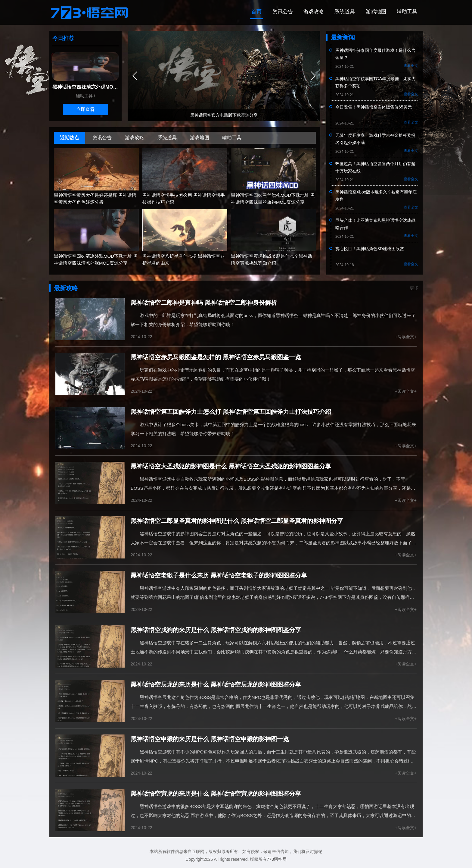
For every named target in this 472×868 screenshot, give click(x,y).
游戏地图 (374, 12)
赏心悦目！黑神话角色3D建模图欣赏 (370, 249)
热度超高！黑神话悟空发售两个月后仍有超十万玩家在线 (375, 168)
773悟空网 (276, 860)
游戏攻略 (309, 12)
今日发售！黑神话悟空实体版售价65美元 (374, 108)
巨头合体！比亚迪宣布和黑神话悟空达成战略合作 (375, 225)
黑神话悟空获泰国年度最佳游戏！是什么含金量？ (375, 55)
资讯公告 (276, 12)
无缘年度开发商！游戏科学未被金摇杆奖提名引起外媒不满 (375, 140)
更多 (414, 289)
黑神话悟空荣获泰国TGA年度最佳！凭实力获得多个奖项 (376, 83)
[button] (313, 77)
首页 (249, 12)
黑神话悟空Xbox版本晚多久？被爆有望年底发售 (376, 196)
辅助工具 (406, 12)
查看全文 (411, 66)
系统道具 (341, 12)
